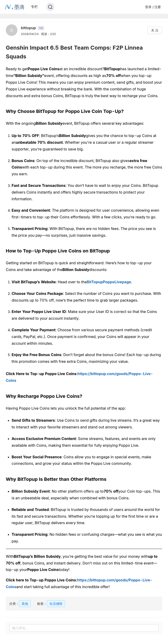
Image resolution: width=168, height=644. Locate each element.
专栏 (34, 7)
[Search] (50, 7)
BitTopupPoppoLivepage (109, 282)
